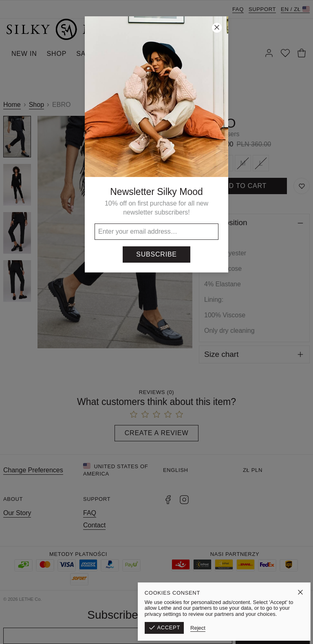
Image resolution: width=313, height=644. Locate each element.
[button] (156, 322)
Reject (248, 628)
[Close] (217, 28)
